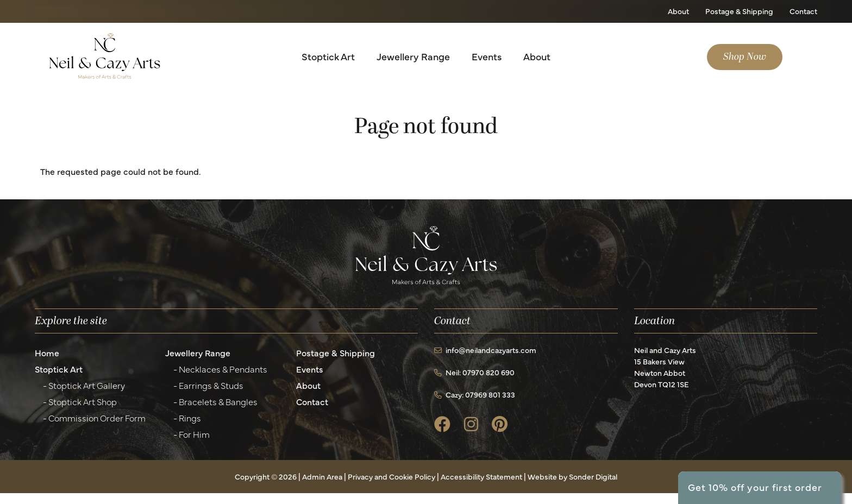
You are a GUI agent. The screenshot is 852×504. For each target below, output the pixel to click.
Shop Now (745, 57)
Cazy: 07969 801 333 (475, 394)
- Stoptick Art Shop (80, 401)
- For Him (192, 434)
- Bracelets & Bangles (215, 401)
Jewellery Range (413, 56)
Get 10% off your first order (755, 487)
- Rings (187, 418)
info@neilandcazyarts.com (485, 350)
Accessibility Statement (481, 476)
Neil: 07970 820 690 (474, 372)
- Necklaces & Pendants (220, 369)
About (678, 11)
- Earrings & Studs (208, 385)
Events (487, 56)
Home (47, 352)
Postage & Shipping (739, 11)
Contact (803, 11)
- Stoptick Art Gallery (84, 385)
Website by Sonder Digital (572, 476)
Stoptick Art (328, 56)
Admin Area (322, 476)
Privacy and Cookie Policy (391, 476)
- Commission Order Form (94, 418)
